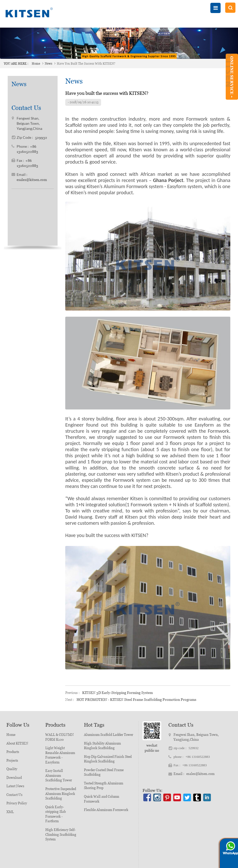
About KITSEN (17, 743)
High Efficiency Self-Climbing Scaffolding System (61, 835)
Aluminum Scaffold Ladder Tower (109, 735)
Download (14, 778)
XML (10, 812)
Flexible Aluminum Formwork (106, 810)
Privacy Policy (17, 803)
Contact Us (14, 795)
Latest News (15, 786)
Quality (12, 769)
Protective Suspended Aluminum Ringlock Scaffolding (61, 794)
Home (36, 64)
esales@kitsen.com (32, 169)
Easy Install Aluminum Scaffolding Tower (59, 775)
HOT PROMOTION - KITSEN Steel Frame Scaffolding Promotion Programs (136, 700)
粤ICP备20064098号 (164, 863)
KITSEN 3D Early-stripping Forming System (117, 693)
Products (13, 752)
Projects (12, 761)
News (48, 64)
